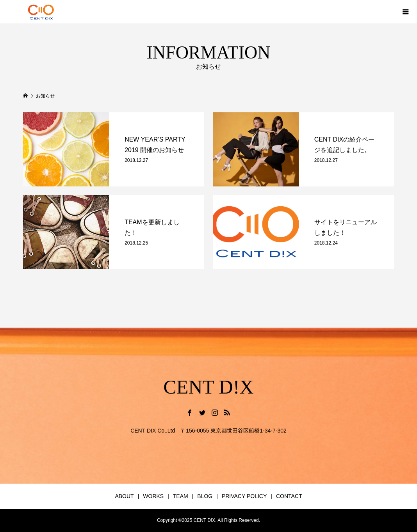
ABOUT (124, 496)
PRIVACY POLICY (244, 496)
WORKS (153, 496)
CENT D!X (208, 387)
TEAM (181, 496)
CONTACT (289, 496)
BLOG (205, 496)
